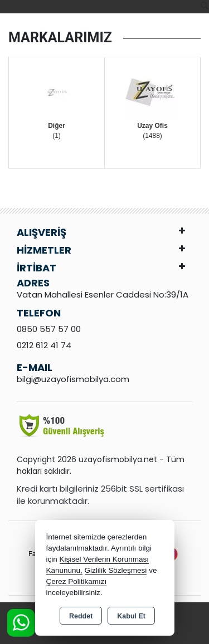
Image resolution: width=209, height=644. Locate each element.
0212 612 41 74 (44, 345)
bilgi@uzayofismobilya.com (73, 379)
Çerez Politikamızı (77, 581)
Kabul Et (131, 616)
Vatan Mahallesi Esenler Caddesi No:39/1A (103, 294)
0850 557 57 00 (49, 329)
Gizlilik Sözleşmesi (116, 570)
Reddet (81, 616)
